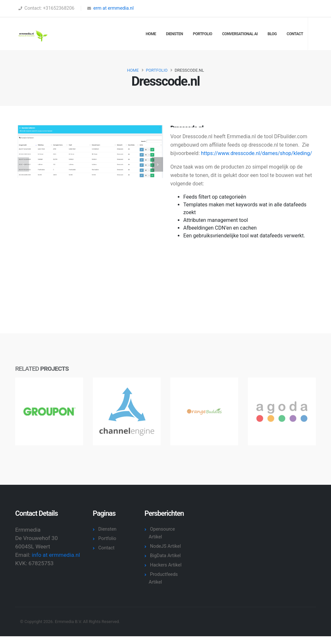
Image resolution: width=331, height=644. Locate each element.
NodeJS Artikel (165, 546)
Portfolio (203, 34)
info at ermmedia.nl (56, 555)
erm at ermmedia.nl (114, 8)
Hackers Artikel (166, 565)
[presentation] (27, 164)
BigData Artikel (165, 556)
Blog (272, 34)
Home (151, 34)
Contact (295, 34)
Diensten (174, 34)
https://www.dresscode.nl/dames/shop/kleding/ (257, 153)
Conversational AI (240, 34)
